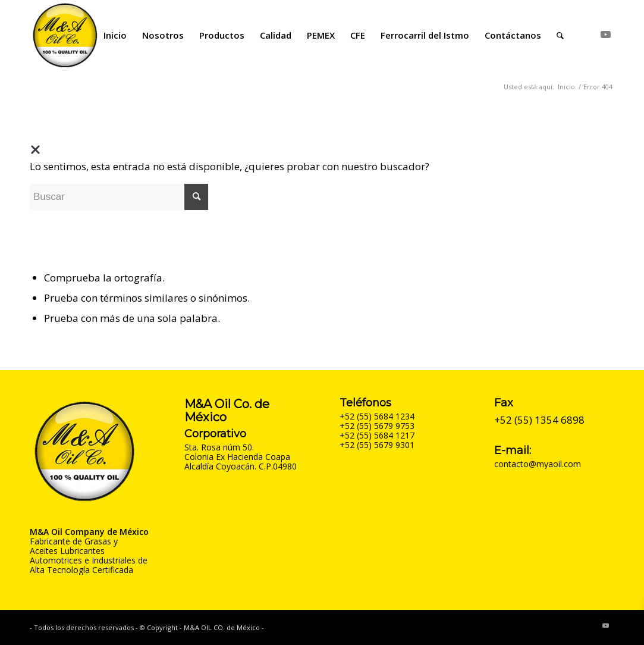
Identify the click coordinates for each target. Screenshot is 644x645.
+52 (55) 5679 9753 (377, 426)
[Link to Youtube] (605, 35)
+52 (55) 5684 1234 (377, 416)
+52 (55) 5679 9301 (377, 445)
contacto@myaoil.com (538, 464)
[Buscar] (560, 35)
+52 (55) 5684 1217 (377, 435)
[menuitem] (115, 35)
